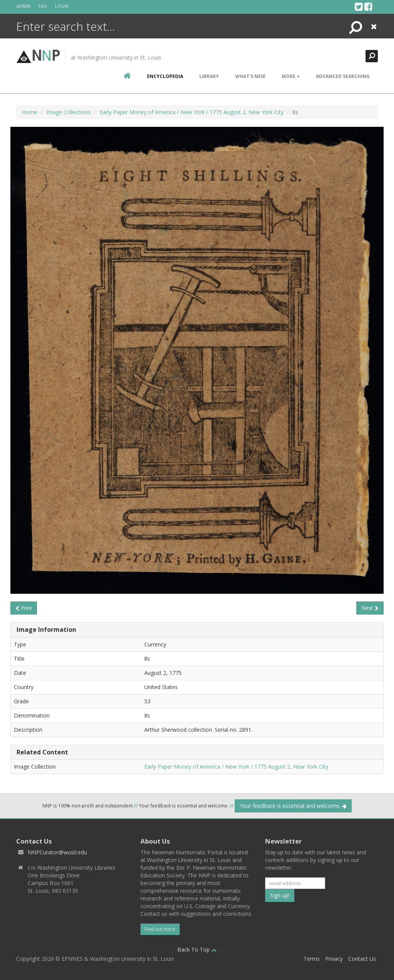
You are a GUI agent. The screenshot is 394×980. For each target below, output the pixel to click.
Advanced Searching (343, 76)
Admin (23, 6)
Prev (24, 608)
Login (62, 6)
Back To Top (197, 949)
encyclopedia (165, 76)
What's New (250, 76)
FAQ (43, 6)
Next (370, 608)
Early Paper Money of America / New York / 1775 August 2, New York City (192, 112)
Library (209, 76)
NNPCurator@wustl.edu (57, 852)
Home (30, 112)
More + (291, 76)
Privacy (334, 959)
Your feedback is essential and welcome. (293, 806)
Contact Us (362, 959)
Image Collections (68, 112)
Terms (312, 959)
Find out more (160, 929)
